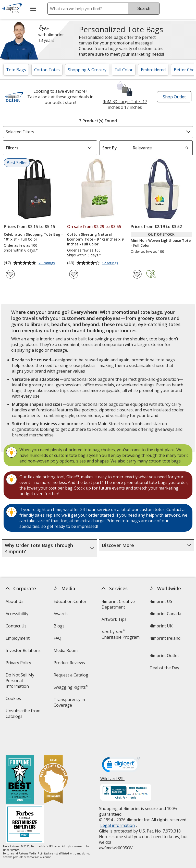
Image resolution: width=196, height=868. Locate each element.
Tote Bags (16, 70)
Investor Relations (23, 652)
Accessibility (17, 614)
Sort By (110, 148)
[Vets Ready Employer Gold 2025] (53, 758)
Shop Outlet (176, 98)
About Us (14, 601)
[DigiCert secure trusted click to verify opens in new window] (121, 744)
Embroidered (153, 70)
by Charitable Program (121, 634)
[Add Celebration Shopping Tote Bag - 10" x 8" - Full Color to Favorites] (10, 274)
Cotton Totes (47, 70)
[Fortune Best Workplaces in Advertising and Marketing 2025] (20, 758)
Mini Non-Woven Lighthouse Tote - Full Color (161, 243)
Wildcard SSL (112, 758)
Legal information (118, 803)
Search (144, 9)
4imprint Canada (165, 614)
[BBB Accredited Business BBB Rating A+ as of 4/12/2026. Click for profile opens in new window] (126, 770)
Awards (61, 614)
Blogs (59, 626)
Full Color (124, 70)
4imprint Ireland (165, 638)
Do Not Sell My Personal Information (24, 682)
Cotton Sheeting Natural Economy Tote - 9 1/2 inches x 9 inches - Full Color (95, 239)
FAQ (57, 638)
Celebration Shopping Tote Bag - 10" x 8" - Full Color (33, 237)
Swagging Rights (71, 687)
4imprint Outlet (164, 656)
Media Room (66, 650)
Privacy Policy (19, 664)
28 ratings (47, 263)
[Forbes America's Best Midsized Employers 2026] (24, 802)
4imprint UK (161, 626)
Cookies (14, 700)
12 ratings (111, 263)
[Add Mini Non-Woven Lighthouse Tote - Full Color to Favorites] (137, 274)
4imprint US (161, 601)
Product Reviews (69, 663)
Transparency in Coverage (70, 704)
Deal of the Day (164, 668)
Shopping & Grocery (87, 70)
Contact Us (16, 626)
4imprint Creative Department (118, 604)
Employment (17, 638)
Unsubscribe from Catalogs (23, 715)
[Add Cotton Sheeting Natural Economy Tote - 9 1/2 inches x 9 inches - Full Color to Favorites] (74, 274)
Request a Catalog (71, 675)
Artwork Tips (114, 619)
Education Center (70, 601)
